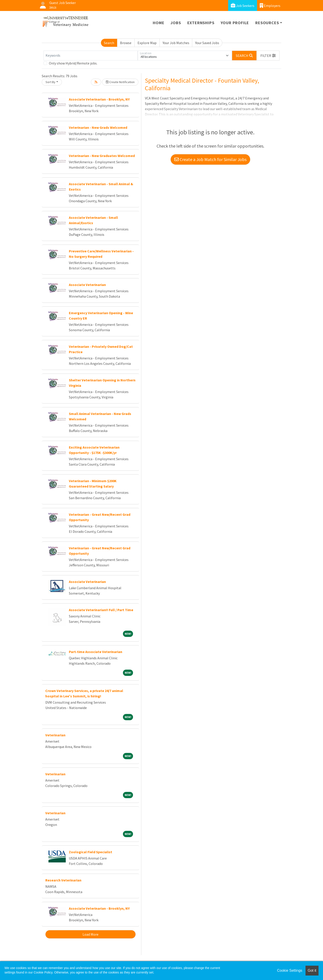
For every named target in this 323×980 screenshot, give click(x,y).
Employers (270, 5)
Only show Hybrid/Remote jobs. (73, 63)
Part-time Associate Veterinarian (96, 652)
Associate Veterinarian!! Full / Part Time (101, 610)
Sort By (50, 82)
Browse (126, 43)
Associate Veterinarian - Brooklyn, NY (99, 99)
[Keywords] (91, 56)
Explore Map (147, 43)
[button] (268, 56)
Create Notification (120, 82)
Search (109, 43)
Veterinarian (55, 735)
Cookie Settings (290, 970)
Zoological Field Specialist (91, 852)
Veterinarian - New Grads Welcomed (98, 127)
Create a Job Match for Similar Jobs (210, 159)
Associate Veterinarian (87, 285)
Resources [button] (267, 23)
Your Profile (235, 23)
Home (158, 23)
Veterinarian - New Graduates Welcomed (102, 156)
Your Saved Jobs (207, 43)
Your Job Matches (176, 43)
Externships (201, 23)
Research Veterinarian (63, 880)
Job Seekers (243, 5)
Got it (312, 970)
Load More (91, 934)
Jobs (176, 23)
